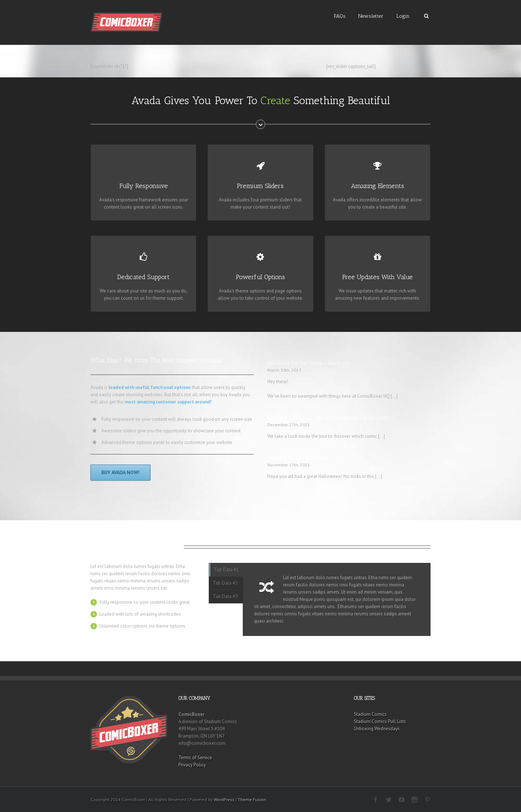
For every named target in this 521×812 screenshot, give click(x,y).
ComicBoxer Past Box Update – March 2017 (309, 363)
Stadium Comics (370, 714)
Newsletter (371, 16)
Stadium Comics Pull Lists (380, 721)
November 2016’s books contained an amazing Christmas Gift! (328, 418)
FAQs (340, 16)
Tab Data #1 (226, 570)
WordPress (224, 800)
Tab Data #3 (225, 596)
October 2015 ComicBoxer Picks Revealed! (307, 458)
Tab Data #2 (225, 583)
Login (403, 16)
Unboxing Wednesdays (377, 729)
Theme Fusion (252, 800)
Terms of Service (195, 758)
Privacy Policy (192, 765)
